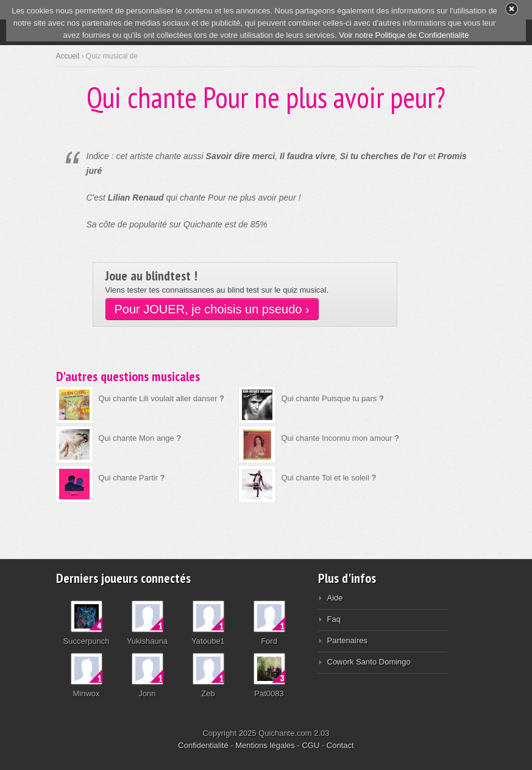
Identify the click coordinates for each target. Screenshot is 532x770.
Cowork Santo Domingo (369, 662)
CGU (310, 745)
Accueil (68, 56)
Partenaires (347, 640)
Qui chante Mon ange (137, 438)
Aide (335, 598)
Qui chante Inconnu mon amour (337, 438)
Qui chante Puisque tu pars (329, 398)
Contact (340, 745)
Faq (334, 619)
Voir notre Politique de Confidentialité (404, 35)
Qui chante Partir (129, 478)
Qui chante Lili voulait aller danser (158, 398)
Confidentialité (203, 745)
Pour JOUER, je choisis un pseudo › (212, 309)
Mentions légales (265, 745)
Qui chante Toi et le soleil (325, 478)
